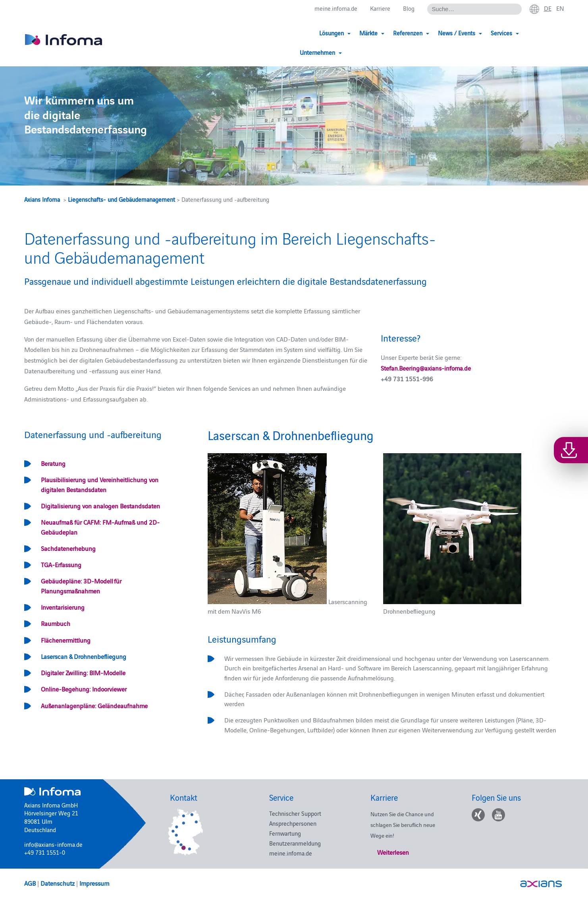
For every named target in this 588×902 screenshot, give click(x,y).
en (560, 8)
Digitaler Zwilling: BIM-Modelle (83, 672)
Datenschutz (58, 883)
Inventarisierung (63, 607)
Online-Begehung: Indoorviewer (84, 689)
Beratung (53, 463)
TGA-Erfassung (61, 564)
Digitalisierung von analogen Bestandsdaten (100, 506)
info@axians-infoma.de (53, 844)
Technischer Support (295, 813)
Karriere (380, 9)
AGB (30, 883)
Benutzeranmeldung (295, 843)
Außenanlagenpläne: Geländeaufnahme (94, 705)
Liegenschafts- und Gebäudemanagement (121, 199)
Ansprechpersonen (293, 823)
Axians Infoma (42, 199)
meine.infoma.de (336, 9)
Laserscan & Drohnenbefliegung (84, 656)
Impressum (94, 883)
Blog (409, 9)
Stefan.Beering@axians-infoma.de (426, 368)
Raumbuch (56, 623)
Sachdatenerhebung (68, 548)
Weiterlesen (393, 852)
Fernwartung (285, 833)
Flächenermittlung (66, 640)
